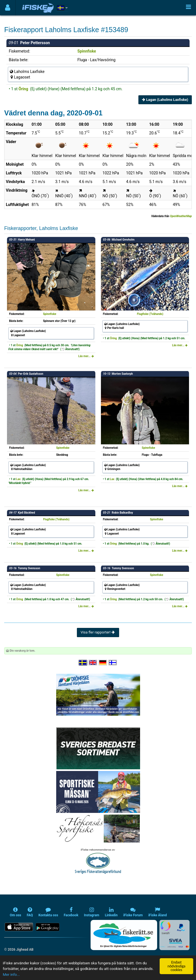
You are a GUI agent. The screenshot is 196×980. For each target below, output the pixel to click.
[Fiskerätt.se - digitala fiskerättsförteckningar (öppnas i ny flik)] (124, 935)
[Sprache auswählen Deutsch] (103, 663)
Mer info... (11, 974)
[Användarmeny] (8, 8)
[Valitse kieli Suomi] (113, 663)
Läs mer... (86, 356)
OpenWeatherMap (181, 216)
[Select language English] (93, 663)
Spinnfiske (87, 51)
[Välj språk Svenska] (83, 663)
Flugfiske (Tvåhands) (150, 314)
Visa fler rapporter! (98, 632)
